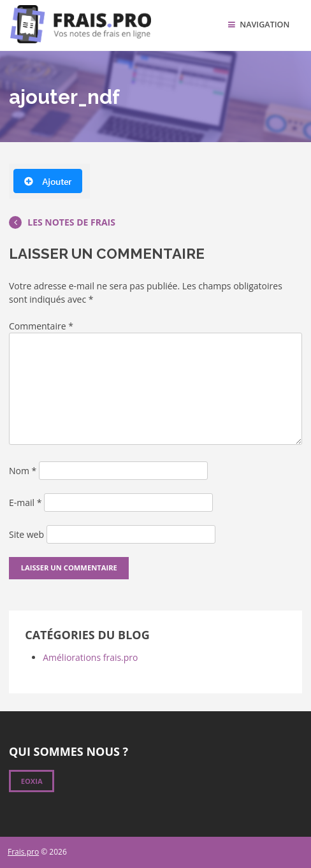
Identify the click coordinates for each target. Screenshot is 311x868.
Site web (26, 534)
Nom (23, 471)
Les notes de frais (62, 222)
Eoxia (32, 781)
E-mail (25, 503)
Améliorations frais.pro (90, 657)
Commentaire (41, 326)
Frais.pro (23, 852)
